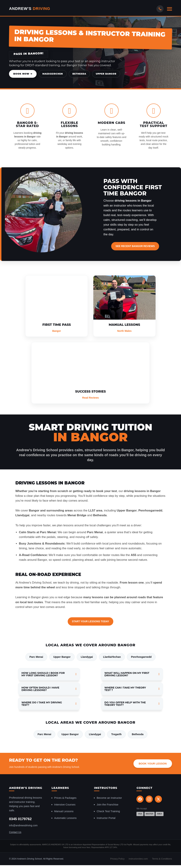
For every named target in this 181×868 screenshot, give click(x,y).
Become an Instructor (109, 798)
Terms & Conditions (162, 859)
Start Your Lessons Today (90, 621)
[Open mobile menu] (170, 9)
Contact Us (15, 833)
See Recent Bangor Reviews (135, 246)
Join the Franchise (108, 805)
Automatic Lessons (65, 819)
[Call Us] (160, 9)
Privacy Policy (117, 859)
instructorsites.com (138, 859)
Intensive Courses (65, 805)
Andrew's (30, 9)
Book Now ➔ (23, 74)
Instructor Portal (106, 819)
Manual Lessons (64, 812)
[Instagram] (149, 800)
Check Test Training (108, 812)
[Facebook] (140, 800)
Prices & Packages (65, 798)
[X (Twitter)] (158, 800)
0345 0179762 (20, 820)
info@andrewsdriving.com (23, 826)
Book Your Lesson (153, 764)
